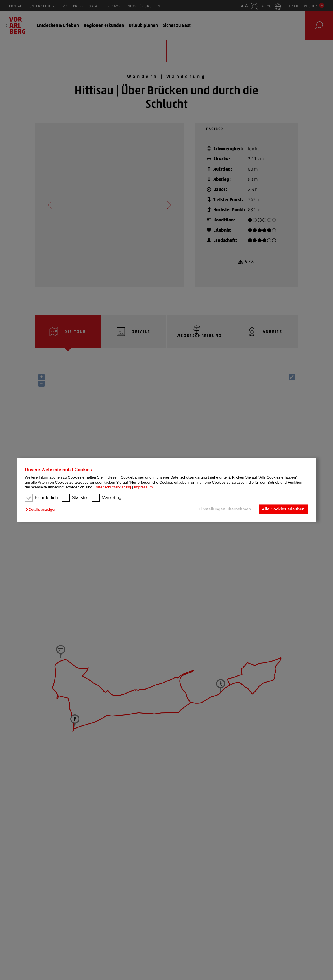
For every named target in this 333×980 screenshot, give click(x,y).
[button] (42, 510)
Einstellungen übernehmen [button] (225, 509)
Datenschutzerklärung (113, 487)
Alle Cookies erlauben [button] (283, 509)
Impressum (143, 487)
